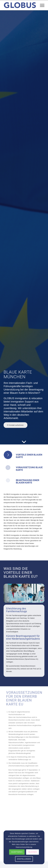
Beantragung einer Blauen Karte (28, 481)
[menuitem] (41, 5)
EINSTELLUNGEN (24, 859)
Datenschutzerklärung (24, 847)
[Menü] (41, 5)
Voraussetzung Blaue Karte (29, 469)
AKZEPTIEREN (17, 852)
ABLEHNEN (33, 852)
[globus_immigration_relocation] (20, 5)
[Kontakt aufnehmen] (15, 425)
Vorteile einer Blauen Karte (29, 456)
